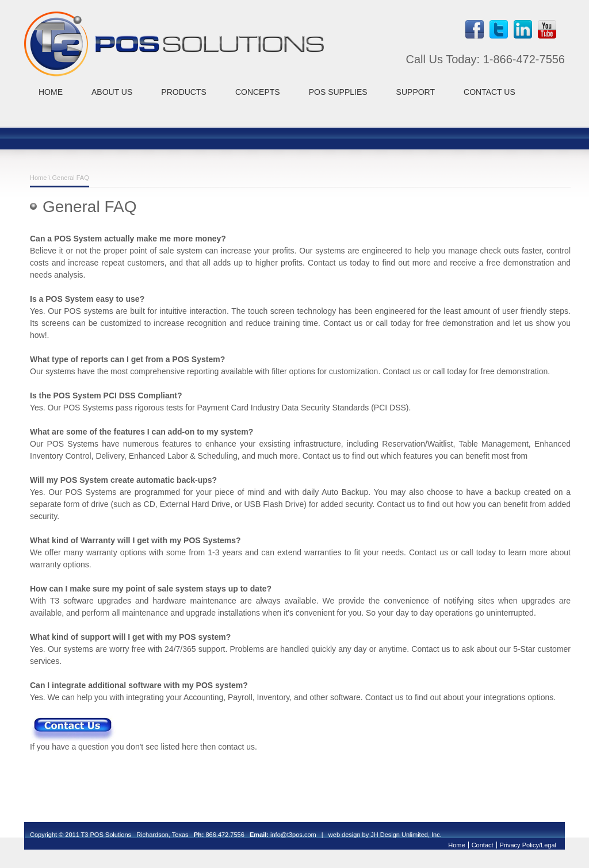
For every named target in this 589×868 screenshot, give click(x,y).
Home (38, 178)
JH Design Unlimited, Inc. (406, 835)
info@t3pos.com (293, 835)
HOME (51, 92)
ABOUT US (112, 92)
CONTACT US (489, 92)
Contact (483, 845)
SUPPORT (416, 92)
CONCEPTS (258, 92)
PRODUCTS (184, 92)
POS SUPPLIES (338, 92)
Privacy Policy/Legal (528, 845)
